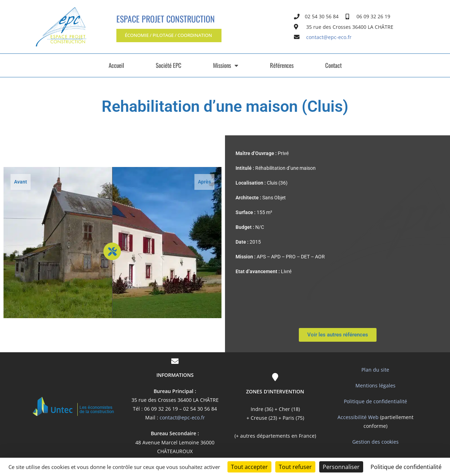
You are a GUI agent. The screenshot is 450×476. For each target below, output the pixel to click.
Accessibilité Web (358, 417)
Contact (333, 65)
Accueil (116, 65)
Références (282, 65)
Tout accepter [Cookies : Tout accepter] (249, 467)
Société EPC (169, 65)
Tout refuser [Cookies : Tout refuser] (295, 467)
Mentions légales (375, 385)
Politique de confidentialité (375, 401)
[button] (177, 36)
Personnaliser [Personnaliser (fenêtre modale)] (341, 467)
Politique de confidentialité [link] (406, 467)
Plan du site (375, 370)
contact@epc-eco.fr (182, 417)
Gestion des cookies (375, 442)
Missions (226, 66)
